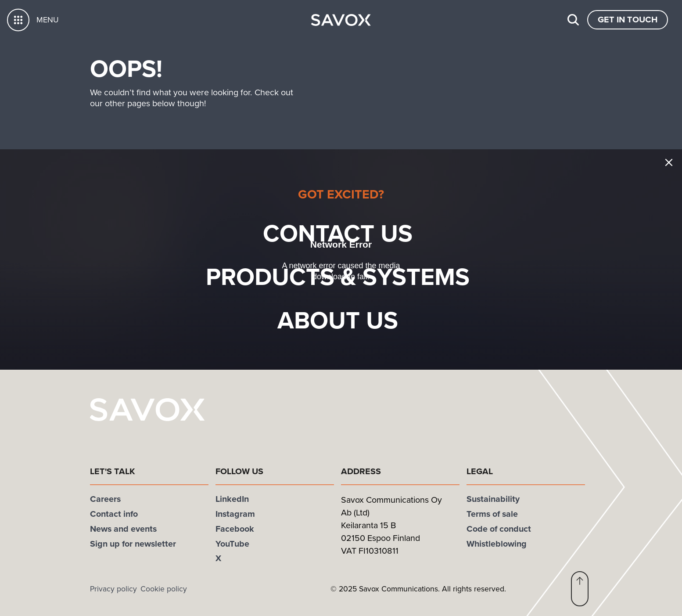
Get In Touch (628, 19)
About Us (352, 320)
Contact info (114, 514)
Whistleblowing (497, 544)
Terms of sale (492, 514)
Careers (105, 499)
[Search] (573, 20)
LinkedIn (232, 499)
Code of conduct (499, 529)
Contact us (352, 233)
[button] (580, 589)
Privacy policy (113, 589)
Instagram (235, 514)
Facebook (235, 529)
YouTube (232, 544)
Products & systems (352, 276)
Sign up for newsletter (133, 544)
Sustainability (493, 499)
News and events (123, 529)
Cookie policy (164, 589)
